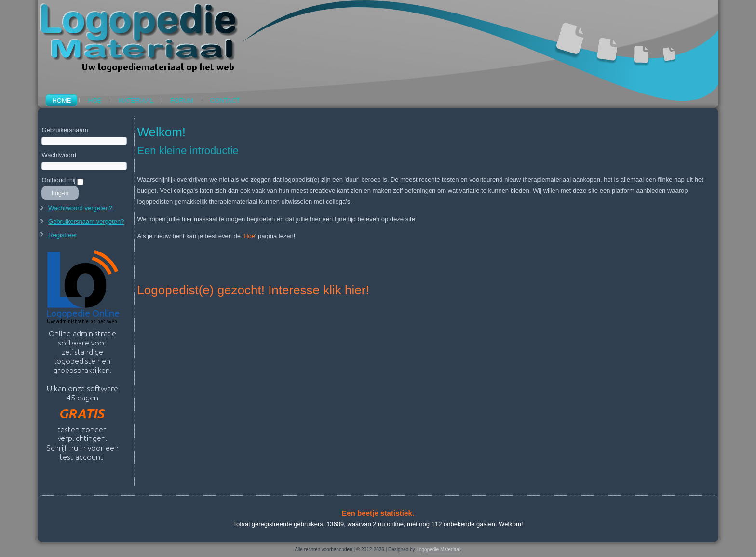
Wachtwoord (59, 155)
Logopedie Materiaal (438, 550)
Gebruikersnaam (65, 130)
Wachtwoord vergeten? (80, 208)
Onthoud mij (58, 180)
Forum (182, 100)
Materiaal (136, 100)
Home (61, 100)
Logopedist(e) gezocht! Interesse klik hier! (253, 290)
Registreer (63, 235)
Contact (225, 100)
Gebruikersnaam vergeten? (86, 221)
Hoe (94, 100)
